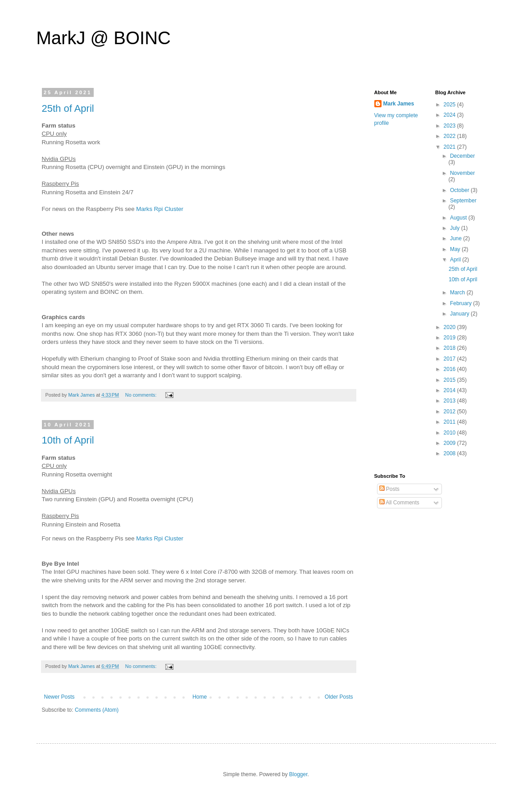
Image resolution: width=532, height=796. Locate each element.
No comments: (142, 395)
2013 (450, 401)
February (462, 303)
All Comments (399, 503)
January (460, 314)
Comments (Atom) (97, 710)
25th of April (68, 108)
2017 (450, 359)
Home (200, 697)
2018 (450, 348)
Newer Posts (59, 697)
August (459, 218)
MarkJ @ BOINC (104, 38)
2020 (450, 327)
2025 (450, 105)
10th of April (68, 440)
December (462, 156)
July (456, 228)
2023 (450, 126)
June (457, 238)
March (458, 293)
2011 (450, 422)
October (460, 190)
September (463, 201)
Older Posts (339, 697)
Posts (389, 489)
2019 (450, 338)
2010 (450, 433)
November (462, 173)
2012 (450, 412)
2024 (450, 115)
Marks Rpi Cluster (160, 209)
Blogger (298, 774)
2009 (450, 443)
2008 (450, 453)
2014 (450, 390)
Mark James (399, 104)
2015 (450, 380)
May (456, 249)
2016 (450, 369)
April (456, 260)
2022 (450, 136)
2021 (450, 147)
